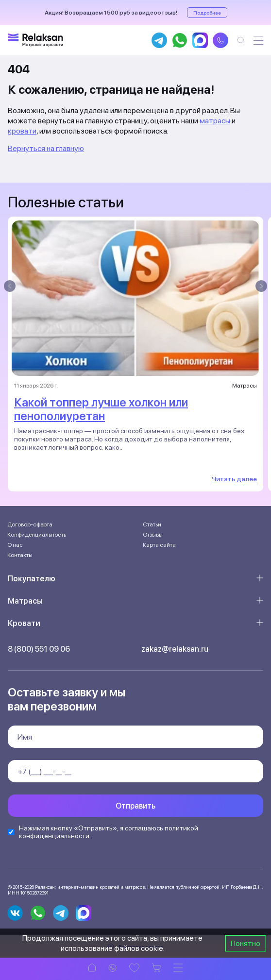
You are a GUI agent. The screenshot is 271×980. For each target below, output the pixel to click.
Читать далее (234, 479)
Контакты (20, 555)
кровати (22, 131)
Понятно (246, 943)
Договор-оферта (30, 524)
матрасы (215, 121)
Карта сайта (159, 545)
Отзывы (153, 535)
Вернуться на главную (46, 148)
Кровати (24, 623)
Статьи (152, 524)
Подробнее (207, 13)
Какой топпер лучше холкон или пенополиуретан (101, 409)
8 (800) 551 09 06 (39, 649)
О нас (15, 545)
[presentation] (10, 286)
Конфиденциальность (37, 535)
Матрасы (25, 601)
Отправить (135, 806)
